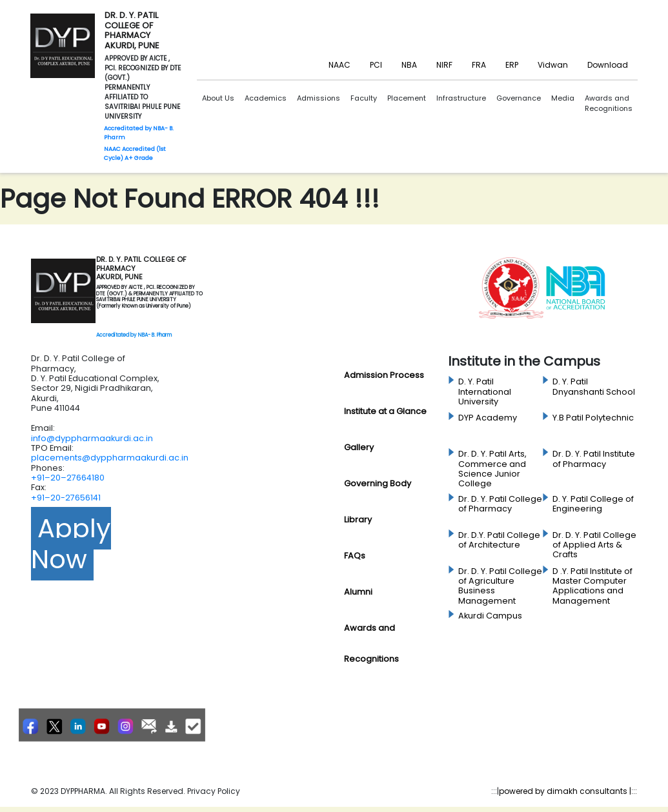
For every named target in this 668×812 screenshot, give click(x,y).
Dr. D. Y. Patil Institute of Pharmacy (594, 459)
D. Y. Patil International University (485, 392)
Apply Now (71, 544)
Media (563, 98)
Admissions (319, 98)
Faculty (364, 98)
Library (358, 520)
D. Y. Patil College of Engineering (593, 504)
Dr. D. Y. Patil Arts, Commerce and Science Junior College (492, 469)
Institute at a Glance (385, 411)
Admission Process (384, 375)
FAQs (355, 556)
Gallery (359, 447)
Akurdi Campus (490, 616)
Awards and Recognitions (609, 104)
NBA (409, 65)
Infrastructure (461, 98)
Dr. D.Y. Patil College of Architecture (499, 540)
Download (608, 65)
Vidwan (553, 65)
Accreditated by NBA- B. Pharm (134, 335)
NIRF (444, 65)
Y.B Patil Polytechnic (593, 418)
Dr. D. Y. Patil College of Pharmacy (500, 504)
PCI (376, 65)
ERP (512, 65)
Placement (407, 98)
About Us (218, 98)
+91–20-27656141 (66, 498)
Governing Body (378, 483)
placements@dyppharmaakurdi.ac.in (110, 458)
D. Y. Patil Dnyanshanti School (594, 387)
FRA (479, 65)
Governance (519, 98)
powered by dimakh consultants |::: (568, 791)
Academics (266, 98)
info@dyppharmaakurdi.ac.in (92, 438)
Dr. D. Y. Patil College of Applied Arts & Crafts (594, 545)
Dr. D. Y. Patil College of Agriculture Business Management (500, 586)
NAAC (339, 65)
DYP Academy (488, 418)
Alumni (358, 592)
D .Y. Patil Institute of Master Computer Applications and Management (592, 586)
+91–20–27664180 (68, 478)
